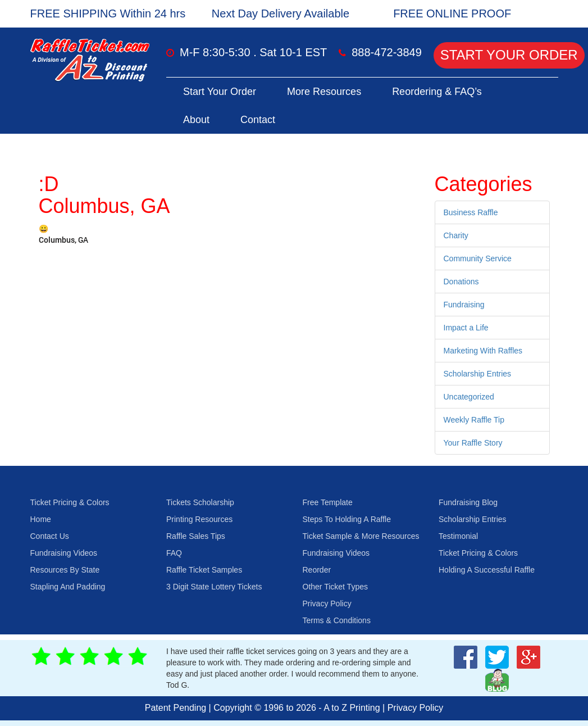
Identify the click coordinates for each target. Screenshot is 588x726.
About (196, 120)
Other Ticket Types (335, 587)
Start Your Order (509, 55)
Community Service (478, 258)
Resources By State (65, 570)
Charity (456, 235)
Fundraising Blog (468, 502)
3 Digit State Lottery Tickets (214, 587)
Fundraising (464, 305)
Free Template (328, 502)
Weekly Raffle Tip (474, 420)
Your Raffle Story (473, 443)
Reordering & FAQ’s (437, 92)
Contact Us (50, 536)
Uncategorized (469, 397)
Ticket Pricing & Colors (70, 502)
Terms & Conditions (337, 620)
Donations (461, 282)
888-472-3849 (387, 52)
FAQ (174, 553)
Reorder (317, 570)
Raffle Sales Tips (196, 536)
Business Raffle (471, 212)
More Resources (324, 92)
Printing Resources (199, 519)
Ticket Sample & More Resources (361, 536)
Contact (258, 120)
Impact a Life (466, 328)
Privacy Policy (327, 604)
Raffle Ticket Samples (204, 570)
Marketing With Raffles (483, 351)
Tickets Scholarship (200, 502)
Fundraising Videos (64, 553)
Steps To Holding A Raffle (347, 519)
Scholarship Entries (478, 374)
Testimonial (458, 536)
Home (41, 519)
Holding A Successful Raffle (487, 570)
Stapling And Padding (68, 587)
